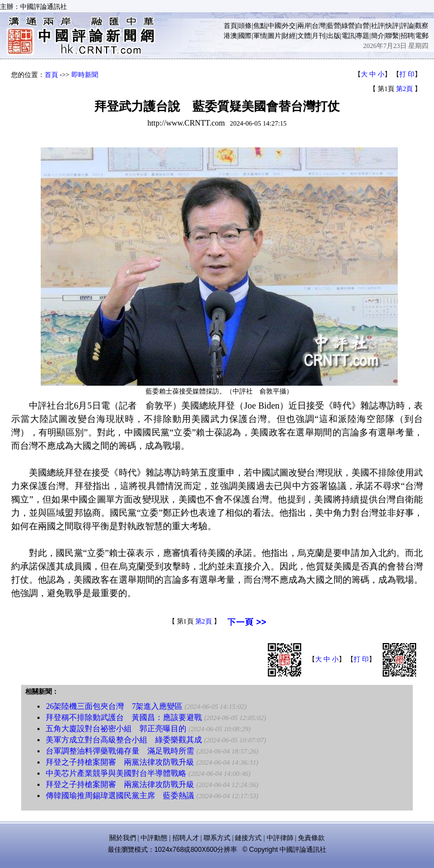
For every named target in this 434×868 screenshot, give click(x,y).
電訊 (348, 36)
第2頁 (404, 89)
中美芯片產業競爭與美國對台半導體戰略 (116, 773)
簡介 (378, 36)
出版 (334, 36)
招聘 (407, 36)
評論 (407, 26)
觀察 (422, 26)
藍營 (334, 26)
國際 (245, 36)
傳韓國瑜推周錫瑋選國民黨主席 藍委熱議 (120, 796)
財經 (289, 36)
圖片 (274, 36)
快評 (392, 26)
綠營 (348, 26)
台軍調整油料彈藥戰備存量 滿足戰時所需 (120, 751)
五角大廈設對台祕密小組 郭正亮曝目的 (116, 729)
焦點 (260, 26)
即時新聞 (85, 75)
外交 (289, 26)
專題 (363, 36)
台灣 (319, 26)
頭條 (245, 26)
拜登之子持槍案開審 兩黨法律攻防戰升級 (120, 762)
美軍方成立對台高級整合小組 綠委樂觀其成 (124, 740)
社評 (378, 26)
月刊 (319, 36)
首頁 (230, 26)
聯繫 (392, 36)
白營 (363, 26)
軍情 (260, 36)
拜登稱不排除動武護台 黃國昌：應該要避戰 (124, 718)
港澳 (230, 36)
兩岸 (304, 26)
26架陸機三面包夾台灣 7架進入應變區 (114, 706)
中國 (274, 26)
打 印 (407, 74)
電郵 (422, 36)
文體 (304, 36)
